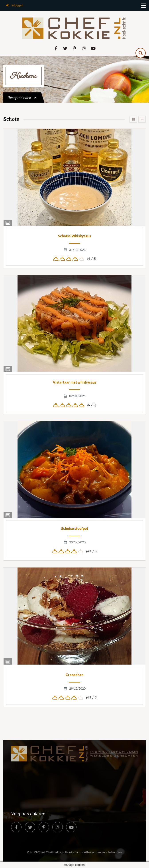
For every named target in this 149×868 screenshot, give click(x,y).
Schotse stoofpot (75, 528)
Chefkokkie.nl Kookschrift (64, 852)
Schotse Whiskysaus (74, 236)
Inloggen (14, 5)
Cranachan (74, 675)
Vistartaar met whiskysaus (74, 382)
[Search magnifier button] (141, 53)
